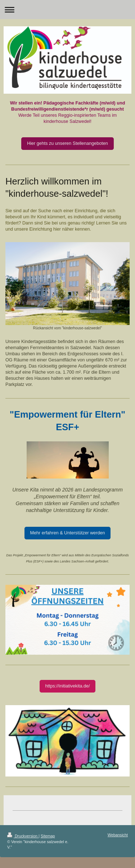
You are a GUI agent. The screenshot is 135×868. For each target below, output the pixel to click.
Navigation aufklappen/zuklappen (67, 10)
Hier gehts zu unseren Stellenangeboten (67, 143)
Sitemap (48, 836)
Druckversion (23, 836)
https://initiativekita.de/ (68, 686)
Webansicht (118, 835)
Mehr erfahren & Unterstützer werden (68, 533)
